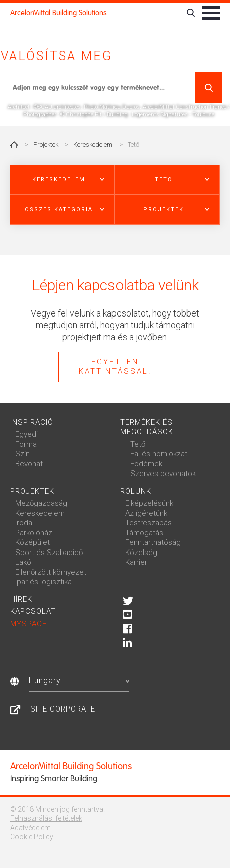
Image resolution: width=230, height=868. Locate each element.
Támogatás (144, 533)
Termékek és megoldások (147, 427)
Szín (22, 454)
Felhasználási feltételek (46, 818)
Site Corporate (63, 709)
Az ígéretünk (146, 513)
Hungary (79, 681)
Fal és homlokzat (159, 454)
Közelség (141, 553)
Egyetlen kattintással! (115, 367)
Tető (138, 444)
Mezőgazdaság (41, 503)
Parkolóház (34, 533)
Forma (26, 444)
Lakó (23, 562)
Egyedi (26, 434)
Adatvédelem (30, 828)
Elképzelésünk (149, 503)
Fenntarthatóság (153, 542)
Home (14, 145)
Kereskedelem (93, 145)
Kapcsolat (33, 611)
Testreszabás (148, 523)
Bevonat (29, 464)
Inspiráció (32, 422)
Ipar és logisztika (43, 582)
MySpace (28, 624)
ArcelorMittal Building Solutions (59, 13)
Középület (32, 542)
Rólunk (136, 491)
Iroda (24, 523)
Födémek (146, 464)
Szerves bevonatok (163, 474)
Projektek (46, 145)
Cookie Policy (32, 837)
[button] (63, 180)
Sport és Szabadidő (49, 553)
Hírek (21, 599)
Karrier (136, 562)
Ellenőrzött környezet (51, 572)
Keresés (209, 88)
